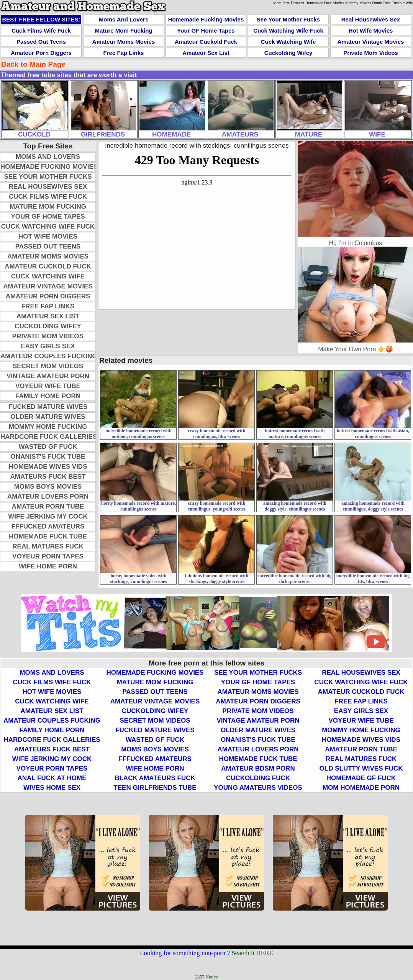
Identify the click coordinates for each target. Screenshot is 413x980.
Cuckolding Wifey (288, 53)
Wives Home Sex (52, 788)
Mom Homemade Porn (361, 788)
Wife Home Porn (48, 566)
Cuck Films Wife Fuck (41, 30)
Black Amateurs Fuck (155, 778)
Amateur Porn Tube (48, 506)
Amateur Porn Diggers (41, 53)
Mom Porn (281, 3)
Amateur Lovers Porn (48, 497)
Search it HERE (252, 953)
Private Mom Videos (370, 53)
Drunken (297, 3)
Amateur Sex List (206, 53)
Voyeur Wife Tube (48, 386)
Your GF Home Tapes (206, 30)
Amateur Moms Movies (124, 42)
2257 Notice (207, 977)
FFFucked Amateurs (48, 526)
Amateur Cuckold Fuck (206, 42)
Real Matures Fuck (48, 546)
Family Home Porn (48, 396)
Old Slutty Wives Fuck (361, 768)
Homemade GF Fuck (361, 778)
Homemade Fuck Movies (325, 3)
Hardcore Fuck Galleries (49, 437)
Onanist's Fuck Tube (48, 457)
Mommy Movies (358, 3)
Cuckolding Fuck (258, 778)
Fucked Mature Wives (48, 407)
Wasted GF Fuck (48, 447)
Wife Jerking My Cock (48, 516)
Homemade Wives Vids (48, 467)
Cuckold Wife (402, 3)
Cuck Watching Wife (288, 42)
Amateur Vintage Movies (371, 42)
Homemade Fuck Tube (48, 536)
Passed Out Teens (41, 42)
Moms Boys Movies (48, 487)
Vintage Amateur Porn (48, 376)
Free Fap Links (124, 53)
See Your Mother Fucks (288, 19)
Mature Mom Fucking (123, 30)
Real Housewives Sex (371, 19)
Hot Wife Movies (371, 30)
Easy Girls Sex (48, 346)
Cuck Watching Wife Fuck (288, 30)
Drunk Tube (381, 3)
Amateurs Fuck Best (48, 477)
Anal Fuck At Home (52, 778)
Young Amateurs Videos (258, 788)
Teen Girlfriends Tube (155, 788)
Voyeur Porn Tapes (48, 556)
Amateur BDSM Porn (258, 768)
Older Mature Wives (48, 417)
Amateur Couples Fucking (49, 356)
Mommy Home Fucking (48, 427)
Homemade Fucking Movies (206, 19)
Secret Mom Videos (48, 366)
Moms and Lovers (124, 19)
